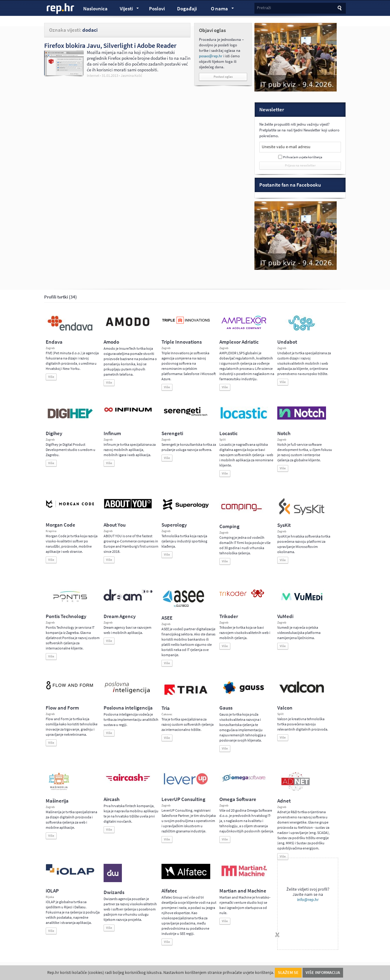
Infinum (112, 433)
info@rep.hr (308, 900)
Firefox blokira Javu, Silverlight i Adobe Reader (110, 45)
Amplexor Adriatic (239, 342)
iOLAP (52, 891)
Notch (284, 433)
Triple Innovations (182, 342)
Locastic (229, 433)
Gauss (226, 708)
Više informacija (323, 973)
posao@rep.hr (211, 56)
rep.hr (61, 9)
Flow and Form (62, 708)
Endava (54, 342)
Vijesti (126, 9)
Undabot (287, 342)
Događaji (187, 9)
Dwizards (114, 892)
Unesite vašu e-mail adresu (286, 147)
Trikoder (229, 616)
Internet (93, 76)
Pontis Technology (66, 616)
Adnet (284, 801)
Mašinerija (57, 801)
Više (51, 377)
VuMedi (285, 616)
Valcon (285, 708)
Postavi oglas (223, 77)
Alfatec (169, 891)
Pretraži (264, 8)
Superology (174, 525)
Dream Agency (120, 616)
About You (115, 525)
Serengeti (172, 433)
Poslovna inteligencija (128, 708)
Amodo (111, 342)
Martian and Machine (243, 891)
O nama (220, 9)
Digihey (54, 433)
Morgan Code (60, 525)
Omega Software (238, 799)
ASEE (167, 618)
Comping (229, 526)
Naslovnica (95, 9)
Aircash (112, 799)
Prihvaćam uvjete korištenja (303, 157)
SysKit (284, 525)
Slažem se (288, 973)
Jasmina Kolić (131, 76)
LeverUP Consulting (183, 799)
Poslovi (157, 9)
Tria (166, 708)
